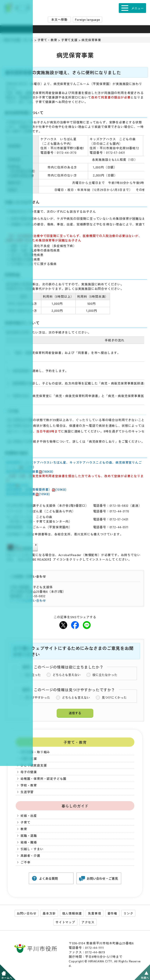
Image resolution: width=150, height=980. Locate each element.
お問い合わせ (27, 913)
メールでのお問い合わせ (28, 600)
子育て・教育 (47, 40)
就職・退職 (29, 836)
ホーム (29, 40)
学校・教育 (29, 785)
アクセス (88, 922)
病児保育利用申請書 (28, 494)
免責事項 (94, 913)
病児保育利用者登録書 (30, 471)
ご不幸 (25, 862)
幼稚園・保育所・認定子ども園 (43, 779)
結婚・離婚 (29, 842)
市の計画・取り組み (35, 752)
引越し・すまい (32, 849)
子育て (25, 822)
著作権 (112, 913)
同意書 (17, 485)
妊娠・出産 (29, 816)
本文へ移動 (59, 19)
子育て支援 (69, 40)
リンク (128, 913)
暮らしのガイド (75, 806)
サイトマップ (65, 922)
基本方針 (49, 913)
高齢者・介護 (30, 856)
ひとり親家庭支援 (34, 765)
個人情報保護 (72, 913)
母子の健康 (29, 772)
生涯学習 (27, 792)
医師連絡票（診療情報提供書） (36, 489)
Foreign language (87, 19)
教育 (24, 829)
